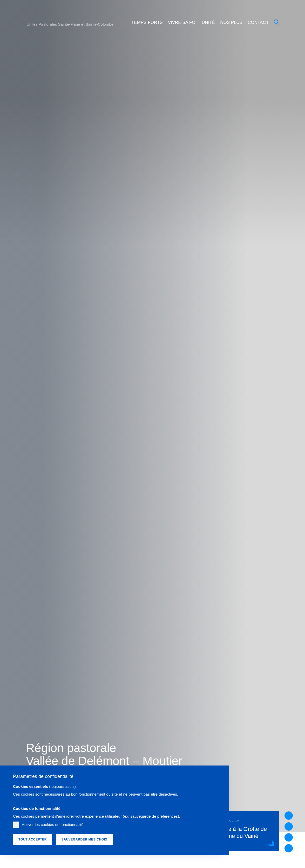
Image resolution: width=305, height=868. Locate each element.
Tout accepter (33, 839)
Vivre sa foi (182, 22)
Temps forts (147, 22)
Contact (258, 22)
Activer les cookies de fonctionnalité (53, 825)
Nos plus (231, 22)
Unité (208, 22)
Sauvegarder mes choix (84, 839)
